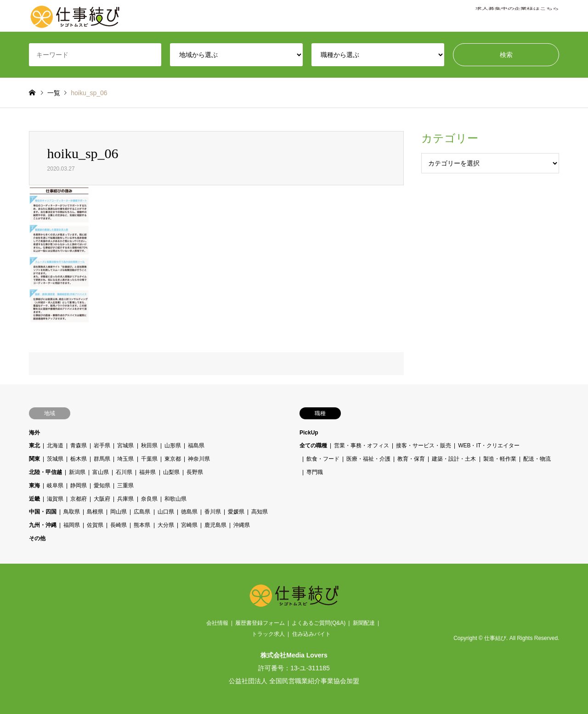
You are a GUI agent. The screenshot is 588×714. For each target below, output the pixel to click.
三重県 (125, 486)
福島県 (196, 446)
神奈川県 (198, 459)
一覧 (54, 93)
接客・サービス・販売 (424, 446)
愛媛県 (236, 512)
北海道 (55, 446)
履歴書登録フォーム (260, 623)
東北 (34, 446)
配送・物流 (537, 459)
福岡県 (72, 525)
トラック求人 (268, 634)
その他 (37, 538)
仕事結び (495, 639)
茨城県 (55, 459)
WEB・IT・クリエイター (489, 446)
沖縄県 (242, 525)
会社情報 (217, 623)
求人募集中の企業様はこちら (517, 16)
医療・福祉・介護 (368, 459)
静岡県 (79, 486)
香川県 (212, 512)
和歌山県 (175, 499)
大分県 (165, 525)
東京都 (172, 459)
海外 (34, 433)
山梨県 (171, 472)
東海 (34, 486)
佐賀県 (95, 525)
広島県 (142, 512)
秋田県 (149, 446)
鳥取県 (72, 512)
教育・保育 (411, 459)
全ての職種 (313, 446)
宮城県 (125, 446)
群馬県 (102, 459)
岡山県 (119, 512)
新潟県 (77, 472)
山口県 (165, 512)
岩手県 (102, 446)
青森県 (79, 446)
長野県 (194, 472)
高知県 (260, 512)
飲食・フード (323, 459)
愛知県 (102, 486)
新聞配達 (364, 623)
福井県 (147, 472)
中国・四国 (43, 512)
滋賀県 (55, 499)
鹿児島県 (215, 525)
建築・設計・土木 (454, 459)
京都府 (79, 499)
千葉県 (149, 459)
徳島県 (189, 512)
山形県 (172, 446)
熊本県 (142, 525)
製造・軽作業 (499, 459)
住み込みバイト (311, 634)
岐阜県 (55, 486)
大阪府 (102, 499)
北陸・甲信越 (45, 472)
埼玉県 (125, 459)
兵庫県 (125, 499)
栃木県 (79, 459)
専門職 (315, 472)
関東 (34, 459)
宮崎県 (189, 525)
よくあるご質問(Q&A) (319, 623)
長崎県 (119, 525)
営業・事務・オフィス (362, 446)
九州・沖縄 (43, 525)
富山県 (101, 472)
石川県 (124, 472)
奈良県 (149, 499)
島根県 (95, 512)
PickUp (309, 433)
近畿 (34, 499)
